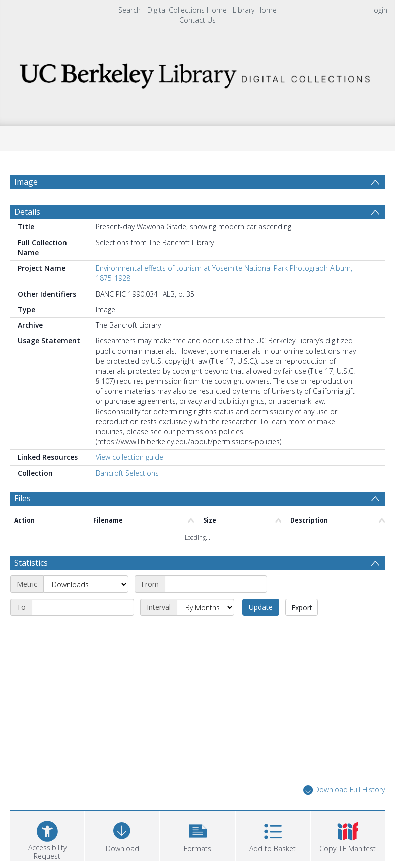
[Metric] (86, 584)
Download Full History (344, 790)
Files (22, 498)
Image (26, 182)
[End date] (83, 607)
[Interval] (206, 607)
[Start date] (216, 584)
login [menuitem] (380, 10)
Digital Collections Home (187, 10)
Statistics (31, 563)
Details (27, 212)
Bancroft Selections (127, 473)
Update (261, 607)
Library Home (255, 10)
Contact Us (197, 20)
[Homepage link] (197, 73)
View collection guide (129, 457)
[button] (197, 835)
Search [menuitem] (129, 10)
